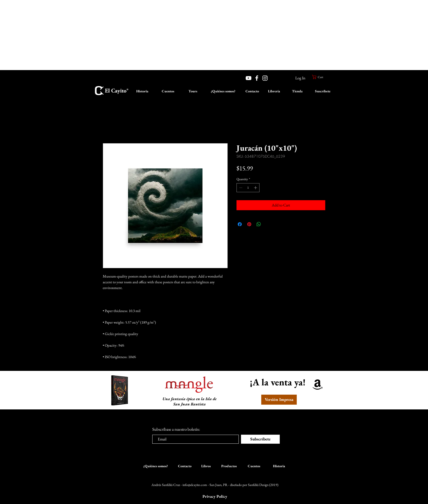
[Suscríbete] (323, 91)
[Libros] (206, 466)
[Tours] (193, 91)
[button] (320, 77)
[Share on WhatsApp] (259, 224)
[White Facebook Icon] (257, 78)
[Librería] (274, 91)
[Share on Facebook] (240, 224)
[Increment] (256, 188)
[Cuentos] (168, 91)
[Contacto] (252, 91)
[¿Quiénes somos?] (223, 91)
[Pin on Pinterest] (249, 224)
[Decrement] (240, 188)
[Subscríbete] (260, 439)
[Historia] (142, 91)
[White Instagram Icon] (265, 78)
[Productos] (229, 466)
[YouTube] (248, 78)
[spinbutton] (248, 188)
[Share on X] (268, 224)
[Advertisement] (150, 35)
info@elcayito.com (195, 485)
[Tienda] (297, 91)
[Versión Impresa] (279, 400)
